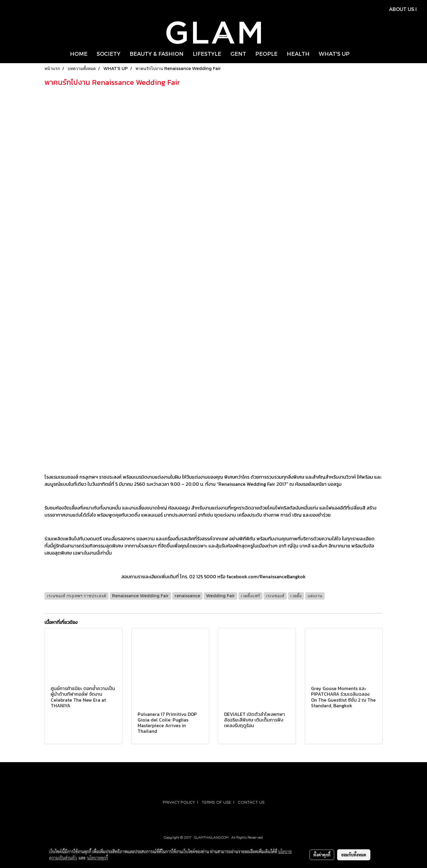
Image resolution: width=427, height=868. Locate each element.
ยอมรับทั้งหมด (354, 855)
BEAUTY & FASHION (157, 54)
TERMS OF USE (216, 802)
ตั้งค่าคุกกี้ (322, 855)
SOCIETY (109, 54)
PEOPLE (266, 54)
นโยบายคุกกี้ (98, 858)
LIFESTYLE (207, 54)
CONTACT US (251, 802)
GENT (238, 54)
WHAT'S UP (334, 54)
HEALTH (298, 54)
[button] (359, 54)
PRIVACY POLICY (179, 802)
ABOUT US (402, 9)
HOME (79, 54)
